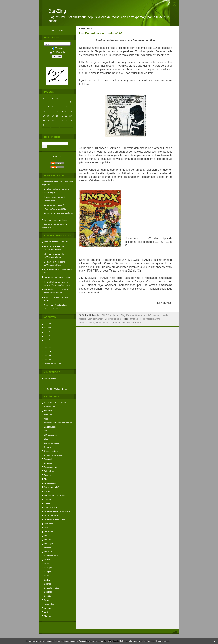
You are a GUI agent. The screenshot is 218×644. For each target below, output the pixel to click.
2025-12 (48, 344)
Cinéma (48, 447)
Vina (46, 242)
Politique (48, 568)
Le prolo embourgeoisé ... (55, 220)
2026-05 (48, 323)
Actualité (48, 411)
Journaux (48, 499)
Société (47, 596)
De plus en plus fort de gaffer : (57, 189)
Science (48, 584)
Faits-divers (49, 471)
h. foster (141, 319)
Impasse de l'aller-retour (55, 495)
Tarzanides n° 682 (52, 201)
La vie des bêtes (51, 515)
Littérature (49, 523)
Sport (46, 600)
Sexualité (48, 592)
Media (47, 536)
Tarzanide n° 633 (62, 277)
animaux (48, 415)
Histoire (48, 491)
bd (111, 323)
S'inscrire (58, 48)
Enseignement (50, 467)
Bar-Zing (57, 11)
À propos (57, 156)
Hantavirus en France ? (54, 197)
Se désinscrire (58, 52)
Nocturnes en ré (51, 556)
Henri (46, 297)
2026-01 (48, 339)
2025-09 (48, 356)
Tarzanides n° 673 (60, 242)
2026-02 (48, 336)
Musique (48, 552)
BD (45, 431)
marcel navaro (153, 319)
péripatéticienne (87, 323)
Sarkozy (48, 580)
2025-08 (48, 360)
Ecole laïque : (50, 193)
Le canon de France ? (54, 205)
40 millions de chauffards (55, 403)
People (47, 560)
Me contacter (57, 30)
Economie (49, 459)
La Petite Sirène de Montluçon (57, 511)
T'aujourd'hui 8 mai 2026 (55, 209)
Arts (46, 419)
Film (46, 479)
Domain (48, 262)
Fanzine (48, 475)
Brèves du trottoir (52, 443)
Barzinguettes (50, 427)
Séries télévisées (52, 588)
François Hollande (52, 483)
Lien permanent (96, 319)
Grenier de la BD (52, 487)
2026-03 (48, 331)
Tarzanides (49, 604)
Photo (47, 564)
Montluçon (49, 544)
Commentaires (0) (113, 319)
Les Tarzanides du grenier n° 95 (101, 33)
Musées (48, 548)
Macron (47, 616)
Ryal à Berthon (51, 269)
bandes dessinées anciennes (127, 323)
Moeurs (47, 539)
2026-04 (48, 327)
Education (49, 463)
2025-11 (48, 348)
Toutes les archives (53, 364)
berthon (48, 277)
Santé (47, 576)
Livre (46, 527)
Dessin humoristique (53, 455)
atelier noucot (102, 323)
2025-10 (48, 352)
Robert (47, 305)
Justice (47, 503)
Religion (48, 572)
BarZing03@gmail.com (57, 389)
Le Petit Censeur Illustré (55, 519)
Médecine (48, 531)
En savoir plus (163, 641)
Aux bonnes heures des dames (58, 423)
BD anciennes (50, 378)
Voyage (47, 608)
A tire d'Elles (50, 407)
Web (46, 612)
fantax (133, 319)
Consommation (51, 451)
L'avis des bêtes (51, 507)
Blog (46, 439)
